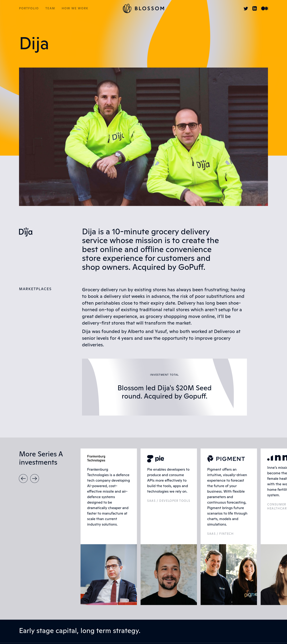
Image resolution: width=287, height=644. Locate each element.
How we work (75, 8)
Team (50, 8)
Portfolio (29, 8)
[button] (23, 479)
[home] (143, 8)
